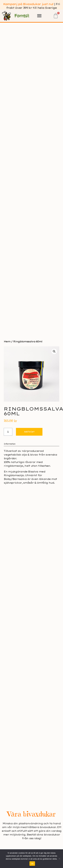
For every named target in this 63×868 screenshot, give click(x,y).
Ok (32, 864)
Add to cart (29, 432)
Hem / (8, 341)
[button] (39, 16)
